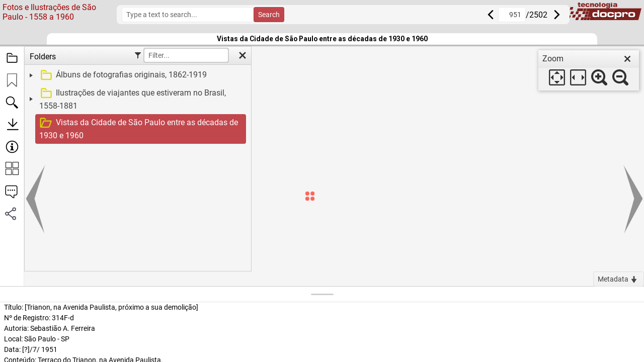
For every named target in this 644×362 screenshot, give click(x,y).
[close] (627, 59)
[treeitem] (137, 75)
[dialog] (589, 70)
